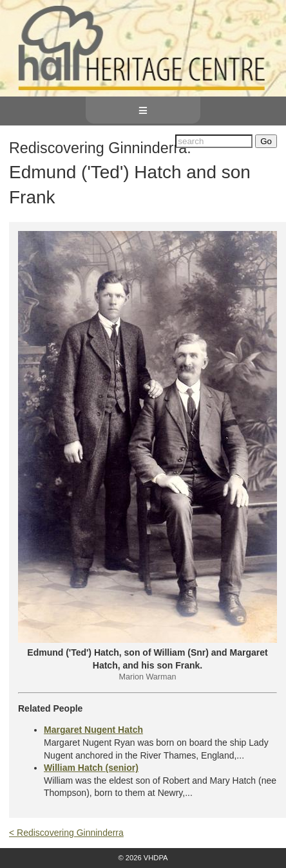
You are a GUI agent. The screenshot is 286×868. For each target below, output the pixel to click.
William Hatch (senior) (91, 768)
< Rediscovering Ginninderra (66, 833)
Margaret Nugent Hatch (93, 730)
